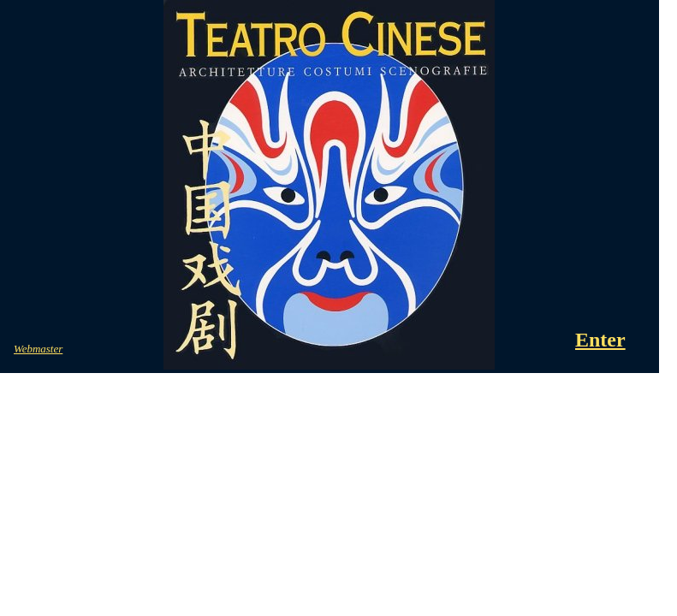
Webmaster (38, 349)
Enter (600, 340)
